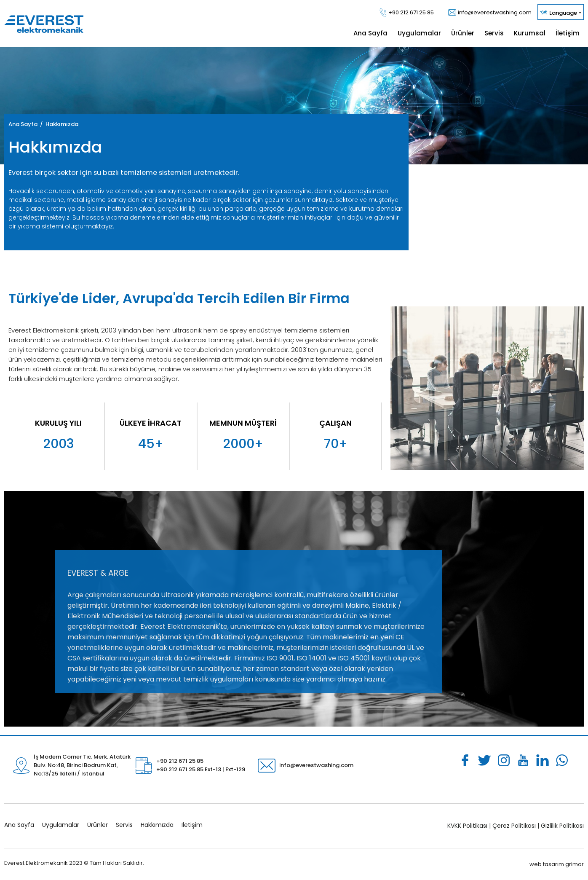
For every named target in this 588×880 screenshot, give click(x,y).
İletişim (192, 825)
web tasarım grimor (557, 864)
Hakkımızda (157, 825)
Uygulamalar (61, 825)
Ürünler (98, 825)
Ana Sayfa (23, 124)
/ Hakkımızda (58, 124)
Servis (124, 825)
